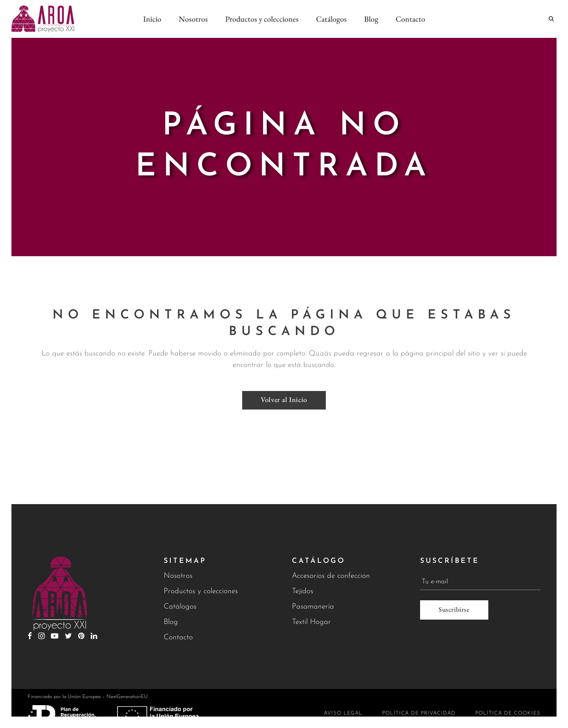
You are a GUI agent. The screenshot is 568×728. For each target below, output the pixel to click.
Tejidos (303, 591)
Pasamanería (313, 607)
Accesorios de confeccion (331, 576)
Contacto (178, 638)
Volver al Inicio (284, 399)
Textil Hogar (311, 622)
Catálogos (180, 607)
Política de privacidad (419, 713)
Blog (171, 622)
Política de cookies (508, 713)
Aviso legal (343, 713)
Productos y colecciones (201, 591)
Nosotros (178, 576)
